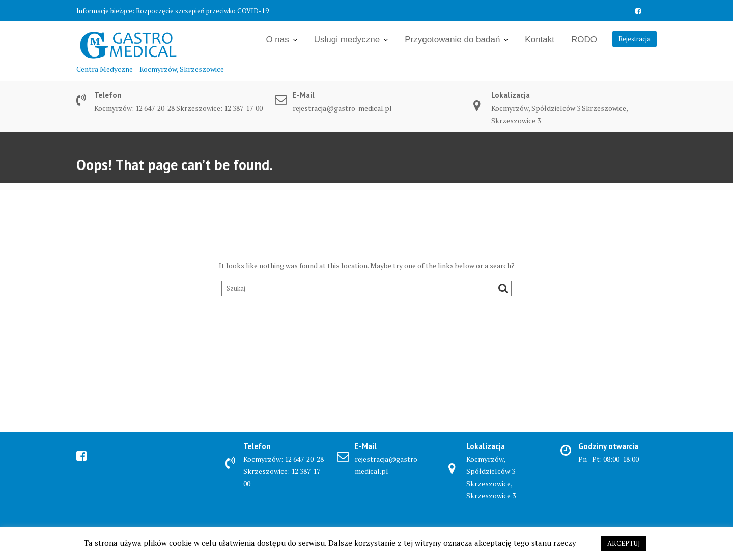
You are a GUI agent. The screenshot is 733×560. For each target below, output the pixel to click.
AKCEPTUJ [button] (624, 543)
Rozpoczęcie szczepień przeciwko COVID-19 (202, 11)
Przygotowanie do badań (452, 39)
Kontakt (540, 39)
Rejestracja (635, 39)
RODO (584, 39)
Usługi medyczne (347, 39)
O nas (277, 39)
